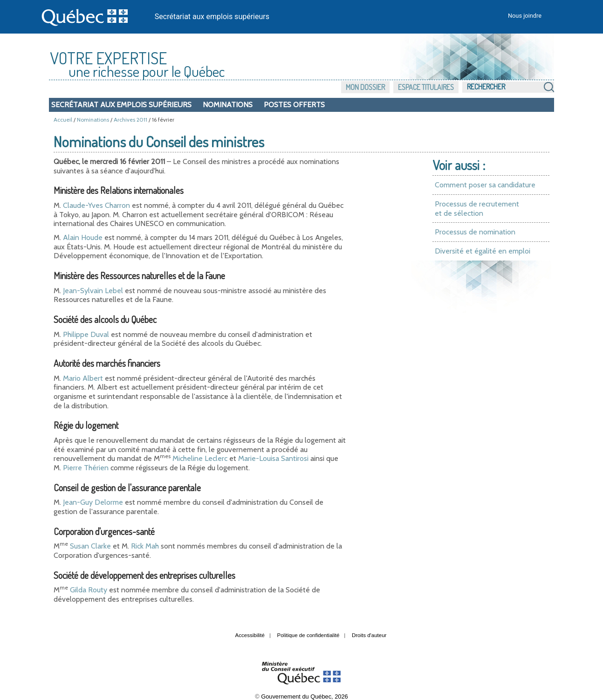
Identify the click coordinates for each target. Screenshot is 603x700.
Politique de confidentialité (308, 635)
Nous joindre (525, 16)
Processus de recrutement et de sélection (477, 209)
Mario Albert (83, 378)
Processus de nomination (475, 232)
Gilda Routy (89, 590)
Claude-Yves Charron (96, 205)
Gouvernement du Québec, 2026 (304, 697)
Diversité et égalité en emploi (483, 251)
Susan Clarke (90, 546)
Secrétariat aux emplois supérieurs (212, 17)
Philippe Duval (86, 334)
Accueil (63, 120)
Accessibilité (250, 635)
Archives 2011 (130, 120)
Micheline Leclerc (200, 458)
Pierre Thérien (86, 468)
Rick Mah (145, 546)
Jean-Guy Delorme (93, 502)
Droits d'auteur (369, 635)
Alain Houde (83, 237)
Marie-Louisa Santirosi (273, 458)
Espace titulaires (426, 87)
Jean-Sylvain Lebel (93, 291)
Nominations (228, 105)
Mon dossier (365, 87)
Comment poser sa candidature (485, 185)
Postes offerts (294, 105)
